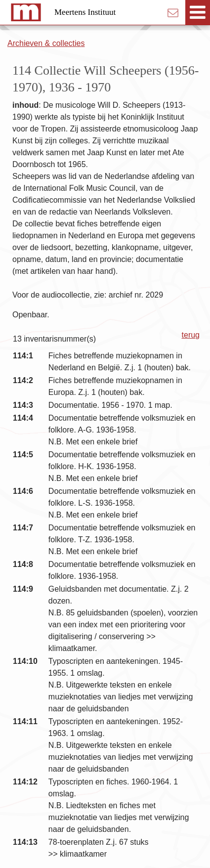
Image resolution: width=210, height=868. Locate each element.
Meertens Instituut (85, 12)
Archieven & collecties (46, 43)
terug (191, 335)
